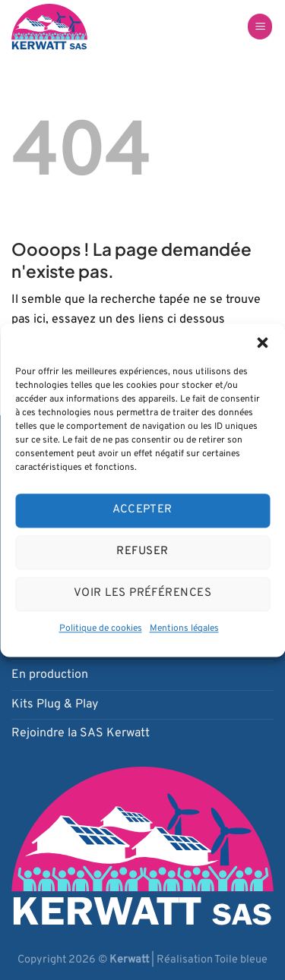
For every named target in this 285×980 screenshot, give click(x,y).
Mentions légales (184, 629)
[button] (262, 342)
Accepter (142, 510)
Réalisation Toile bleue (212, 960)
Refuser (142, 551)
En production (50, 675)
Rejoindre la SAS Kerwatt (81, 733)
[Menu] (260, 27)
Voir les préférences (142, 593)
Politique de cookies (101, 629)
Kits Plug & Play (55, 704)
